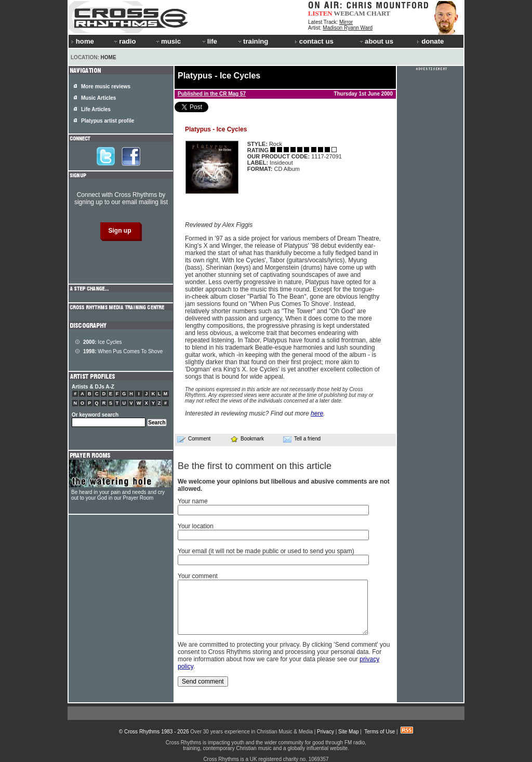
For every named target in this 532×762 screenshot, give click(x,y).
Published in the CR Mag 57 (212, 94)
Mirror (346, 22)
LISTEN (320, 13)
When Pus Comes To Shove (123, 351)
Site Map (348, 732)
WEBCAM (349, 13)
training (252, 41)
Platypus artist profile (108, 121)
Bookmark (247, 439)
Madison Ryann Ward (348, 28)
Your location (196, 526)
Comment (194, 439)
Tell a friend (302, 439)
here (317, 413)
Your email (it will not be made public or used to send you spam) (266, 551)
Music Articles (98, 98)
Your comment (198, 576)
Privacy (325, 732)
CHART (379, 13)
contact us (314, 41)
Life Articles (96, 109)
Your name (193, 501)
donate (430, 41)
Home (109, 57)
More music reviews (106, 86)
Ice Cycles (102, 342)
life (209, 41)
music (168, 41)
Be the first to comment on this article (255, 466)
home (83, 41)
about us (376, 41)
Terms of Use (380, 732)
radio (124, 41)
